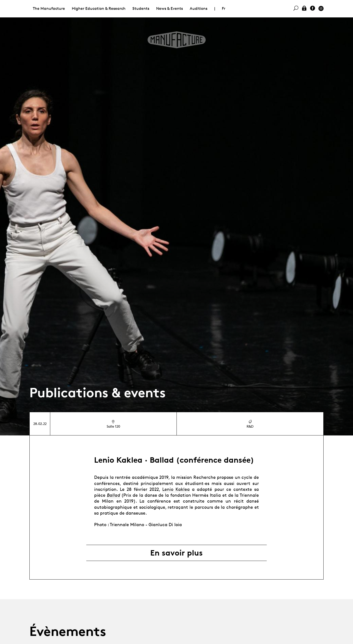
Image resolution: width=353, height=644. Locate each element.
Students (141, 8)
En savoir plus (176, 553)
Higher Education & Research (99, 8)
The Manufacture (49, 8)
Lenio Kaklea (176, 489)
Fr (224, 8)
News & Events (170, 8)
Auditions (199, 8)
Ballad (113, 495)
